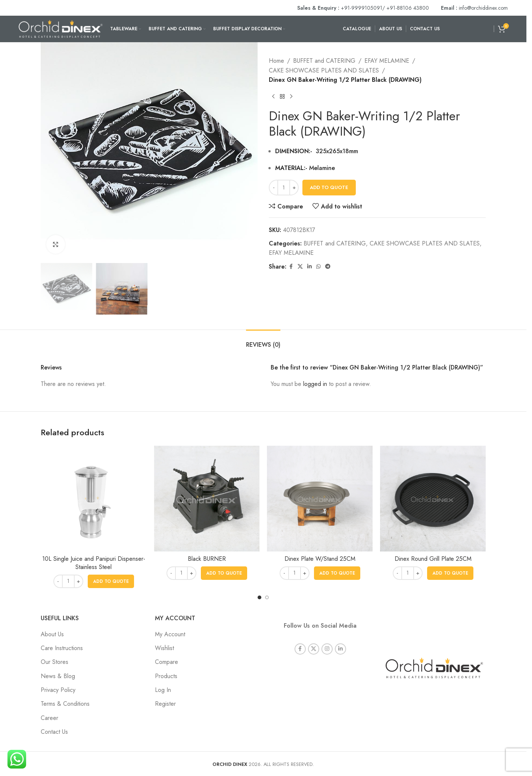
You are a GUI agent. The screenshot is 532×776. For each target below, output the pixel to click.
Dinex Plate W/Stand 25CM (320, 559)
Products (166, 676)
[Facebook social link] (291, 267)
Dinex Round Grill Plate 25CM (433, 559)
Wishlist (164, 648)
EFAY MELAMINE (387, 61)
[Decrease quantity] (273, 188)
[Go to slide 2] (267, 597)
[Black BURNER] (207, 499)
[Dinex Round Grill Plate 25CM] (433, 499)
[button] (111, 581)
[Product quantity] (284, 188)
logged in (315, 384)
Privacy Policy (58, 690)
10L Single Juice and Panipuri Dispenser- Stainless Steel (94, 563)
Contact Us (54, 732)
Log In (163, 690)
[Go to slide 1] (259, 597)
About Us (52, 634)
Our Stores (55, 662)
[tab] (263, 341)
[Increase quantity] (294, 188)
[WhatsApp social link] (318, 267)
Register (165, 704)
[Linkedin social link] (309, 267)
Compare (167, 662)
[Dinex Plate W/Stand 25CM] (320, 499)
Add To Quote (329, 187)
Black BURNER (207, 559)
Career (49, 718)
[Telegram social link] (328, 267)
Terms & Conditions (65, 704)
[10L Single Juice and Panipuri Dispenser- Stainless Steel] (94, 499)
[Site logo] (61, 28)
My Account (170, 634)
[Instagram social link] (327, 639)
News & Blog (58, 676)
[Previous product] (273, 97)
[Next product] (291, 97)
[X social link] (300, 267)
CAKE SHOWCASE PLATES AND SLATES (324, 70)
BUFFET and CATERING (324, 61)
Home (276, 61)
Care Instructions (62, 648)
